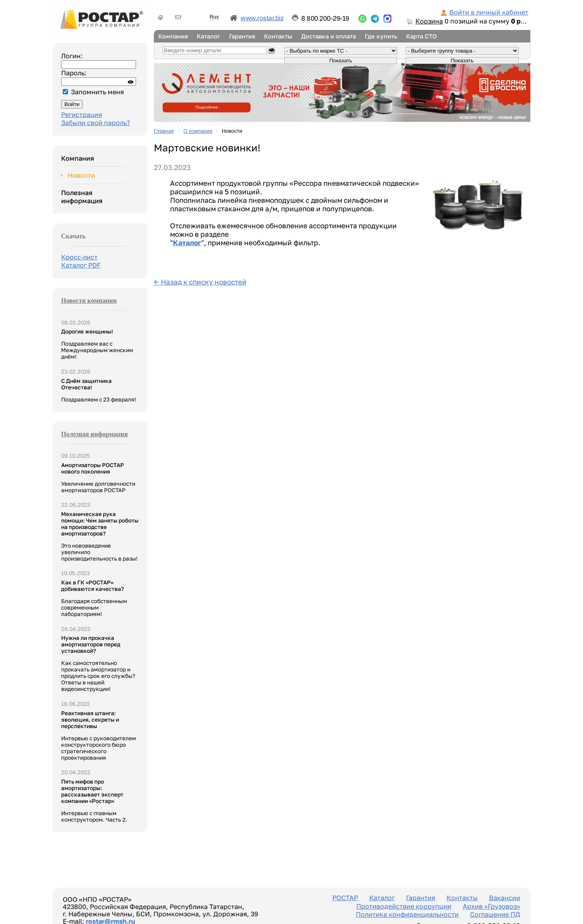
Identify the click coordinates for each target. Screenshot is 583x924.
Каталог (209, 36)
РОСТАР (345, 898)
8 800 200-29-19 (325, 18)
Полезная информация (82, 197)
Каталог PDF (81, 265)
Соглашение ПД (495, 914)
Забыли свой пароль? (96, 123)
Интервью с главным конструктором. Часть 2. (94, 801)
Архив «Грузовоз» (492, 906)
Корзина (429, 21)
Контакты (278, 36)
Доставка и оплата (329, 36)
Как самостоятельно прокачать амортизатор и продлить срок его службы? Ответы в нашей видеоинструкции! (98, 663)
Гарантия (242, 36)
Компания (173, 36)
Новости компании (89, 301)
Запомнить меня (97, 92)
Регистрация (82, 115)
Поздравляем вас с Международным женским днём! (97, 344)
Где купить (381, 36)
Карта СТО (421, 36)
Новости (81, 175)
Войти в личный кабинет (489, 12)
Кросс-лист (79, 257)
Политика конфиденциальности (407, 914)
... (362, 19)
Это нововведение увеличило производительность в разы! (100, 536)
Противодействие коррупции (404, 906)
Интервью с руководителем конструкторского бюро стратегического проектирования (99, 735)
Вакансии (505, 898)
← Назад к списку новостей (200, 282)
